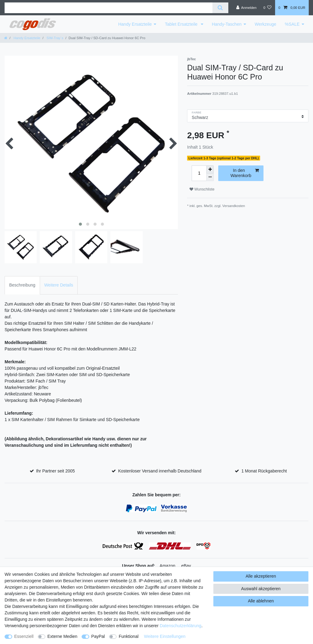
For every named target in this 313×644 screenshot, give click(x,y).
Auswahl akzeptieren (261, 589)
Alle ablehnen (261, 601)
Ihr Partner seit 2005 (55, 471)
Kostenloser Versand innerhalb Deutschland (160, 471)
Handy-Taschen (227, 24)
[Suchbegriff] (109, 8)
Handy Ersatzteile (135, 24)
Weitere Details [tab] (59, 285)
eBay (186, 566)
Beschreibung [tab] (22, 285)
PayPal (98, 636)
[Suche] (220, 8)
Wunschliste (202, 189)
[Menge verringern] (210, 177)
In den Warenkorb (245, 173)
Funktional (129, 636)
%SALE (292, 24)
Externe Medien (62, 636)
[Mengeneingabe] (199, 173)
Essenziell (24, 636)
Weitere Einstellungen (165, 636)
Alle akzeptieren (261, 576)
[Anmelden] (247, 8)
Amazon (167, 566)
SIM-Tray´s (54, 38)
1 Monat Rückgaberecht (264, 471)
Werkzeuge (265, 24)
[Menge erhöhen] (210, 169)
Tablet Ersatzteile (182, 24)
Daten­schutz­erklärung (180, 626)
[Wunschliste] (267, 8)
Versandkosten (234, 206)
